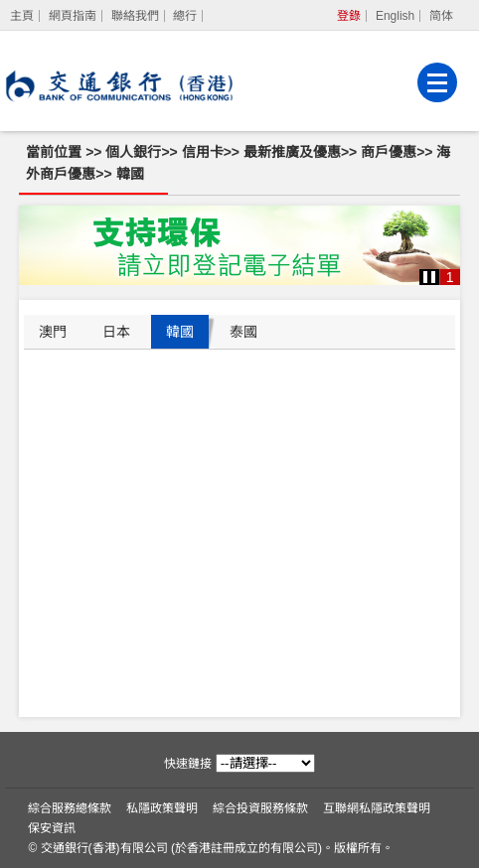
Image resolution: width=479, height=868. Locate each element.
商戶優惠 (389, 152)
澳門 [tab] (53, 332)
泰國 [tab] (243, 332)
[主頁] (22, 16)
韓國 (130, 174)
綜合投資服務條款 (260, 808)
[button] (429, 277)
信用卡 (203, 152)
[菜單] (437, 82)
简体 (441, 16)
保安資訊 (52, 828)
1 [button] (450, 277)
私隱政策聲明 (162, 808)
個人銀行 (133, 152)
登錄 (349, 16)
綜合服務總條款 (70, 808)
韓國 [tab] (180, 332)
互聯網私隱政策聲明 (377, 808)
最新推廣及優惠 (292, 152)
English (395, 16)
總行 (185, 16)
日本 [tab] (116, 332)
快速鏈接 (188, 764)
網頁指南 (73, 16)
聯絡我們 (135, 16)
